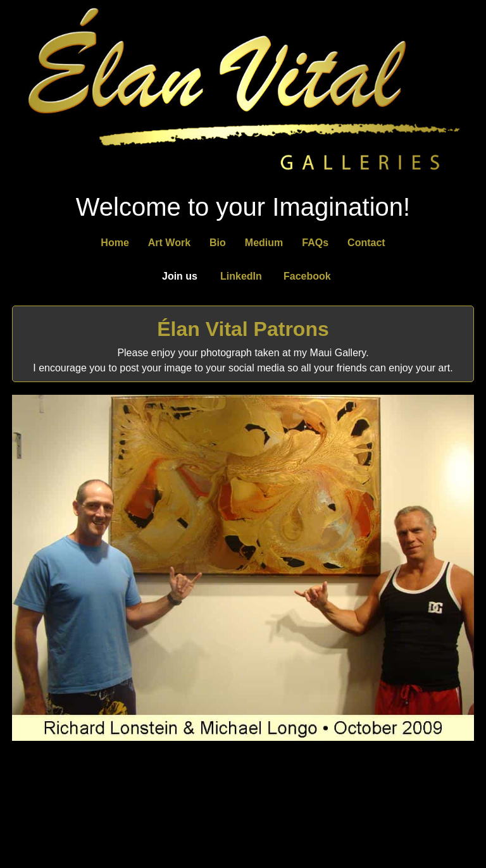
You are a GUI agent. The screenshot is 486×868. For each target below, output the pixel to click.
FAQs (315, 243)
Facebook (307, 276)
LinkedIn (241, 276)
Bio (218, 243)
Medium (264, 243)
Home (115, 243)
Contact (366, 243)
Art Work (169, 243)
